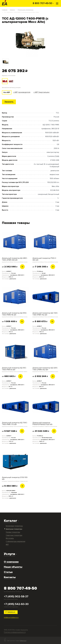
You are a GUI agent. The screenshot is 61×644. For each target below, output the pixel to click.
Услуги (9, 554)
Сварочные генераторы (14, 535)
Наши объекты (13, 567)
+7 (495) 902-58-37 (16, 597)
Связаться (10, 612)
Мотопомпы (10, 538)
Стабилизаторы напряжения (16, 541)
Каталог (11, 521)
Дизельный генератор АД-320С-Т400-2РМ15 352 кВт (46, 370)
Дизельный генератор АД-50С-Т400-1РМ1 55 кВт (15, 370)
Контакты (10, 577)
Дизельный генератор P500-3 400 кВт (46, 260)
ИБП (7, 545)
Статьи (8, 572)
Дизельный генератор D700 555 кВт (15, 479)
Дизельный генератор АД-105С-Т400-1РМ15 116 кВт (15, 315)
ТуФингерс (23, 641)
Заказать (9, 102)
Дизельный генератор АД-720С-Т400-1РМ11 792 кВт (46, 315)
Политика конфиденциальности (15, 632)
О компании (11, 562)
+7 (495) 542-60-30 (16, 604)
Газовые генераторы (13, 532)
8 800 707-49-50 (42, 3)
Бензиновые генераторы (14, 526)
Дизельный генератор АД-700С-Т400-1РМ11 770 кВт (15, 425)
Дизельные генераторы (14, 529)
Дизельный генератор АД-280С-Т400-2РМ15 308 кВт (15, 260)
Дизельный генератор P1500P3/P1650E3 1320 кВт (46, 425)
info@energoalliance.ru (11, 618)
